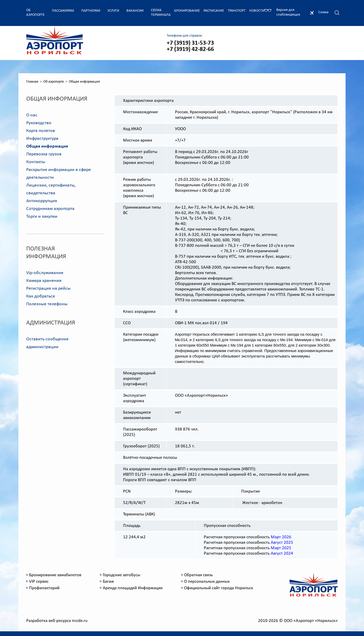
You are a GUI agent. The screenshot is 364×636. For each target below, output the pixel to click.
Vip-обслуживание (45, 273)
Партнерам (91, 11)
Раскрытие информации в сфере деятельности (59, 174)
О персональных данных (207, 582)
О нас (32, 115)
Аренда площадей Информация (133, 588)
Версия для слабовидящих (288, 12)
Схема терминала (161, 13)
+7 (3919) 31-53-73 (190, 43)
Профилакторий (44, 588)
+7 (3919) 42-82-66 (190, 49)
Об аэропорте (35, 13)
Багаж (108, 582)
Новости (257, 11)
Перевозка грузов (44, 154)
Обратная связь (198, 575)
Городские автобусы (122, 575)
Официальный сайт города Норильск (219, 588)
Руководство (39, 123)
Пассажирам (63, 11)
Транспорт (237, 11)
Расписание (214, 11)
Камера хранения (44, 281)
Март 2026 (281, 537)
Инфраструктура (42, 139)
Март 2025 (281, 548)
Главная (32, 82)
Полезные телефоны (47, 304)
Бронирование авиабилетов (55, 575)
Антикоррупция (42, 201)
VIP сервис (39, 582)
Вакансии (135, 11)
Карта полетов (41, 131)
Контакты (36, 162)
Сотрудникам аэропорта (50, 209)
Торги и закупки (42, 217)
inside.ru (80, 621)
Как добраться (41, 296)
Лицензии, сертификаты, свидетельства (51, 189)
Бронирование (187, 11)
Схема (323, 12)
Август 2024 (282, 554)
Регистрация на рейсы (48, 289)
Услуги (113, 11)
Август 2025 (282, 543)
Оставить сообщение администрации (47, 343)
